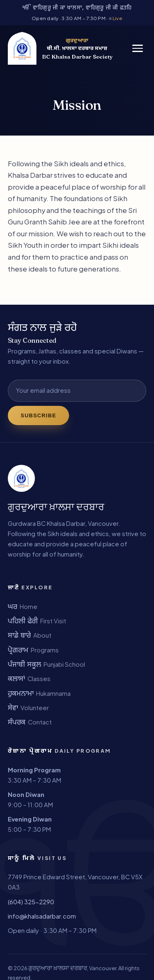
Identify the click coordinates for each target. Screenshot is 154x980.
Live (116, 18)
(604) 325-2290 (31, 902)
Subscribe (38, 415)
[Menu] (138, 48)
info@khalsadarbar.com (42, 916)
